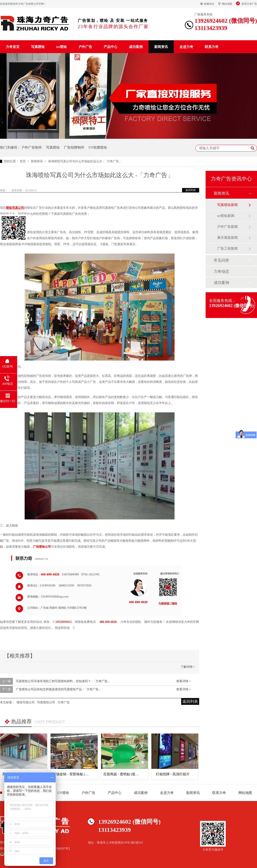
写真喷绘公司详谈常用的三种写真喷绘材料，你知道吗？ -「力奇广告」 (63, 681)
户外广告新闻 (227, 227)
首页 (23, 161)
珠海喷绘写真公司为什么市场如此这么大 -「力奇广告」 (85, 161)
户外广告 (85, 47)
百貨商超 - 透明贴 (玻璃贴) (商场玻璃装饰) (135, 774)
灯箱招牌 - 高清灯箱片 (173, 774)
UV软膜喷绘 (98, 147)
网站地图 (227, 4)
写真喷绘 (38, 47)
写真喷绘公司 (46, 702)
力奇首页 (13, 47)
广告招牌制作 (74, 147)
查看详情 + (183, 681)
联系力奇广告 (249, 4)
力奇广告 (64, 702)
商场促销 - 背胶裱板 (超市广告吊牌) (80, 774)
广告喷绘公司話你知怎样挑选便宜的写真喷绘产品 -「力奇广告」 (59, 689)
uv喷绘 (62, 47)
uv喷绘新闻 (226, 216)
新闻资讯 (161, 47)
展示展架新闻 (227, 238)
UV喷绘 (63, 793)
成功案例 (136, 47)
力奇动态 (221, 271)
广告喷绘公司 (42, 547)
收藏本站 (209, 4)
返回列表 (191, 190)
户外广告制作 (32, 147)
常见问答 (221, 260)
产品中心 (111, 47)
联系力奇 (212, 47)
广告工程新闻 (227, 248)
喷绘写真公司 (26, 702)
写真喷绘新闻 (227, 205)
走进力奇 (186, 47)
